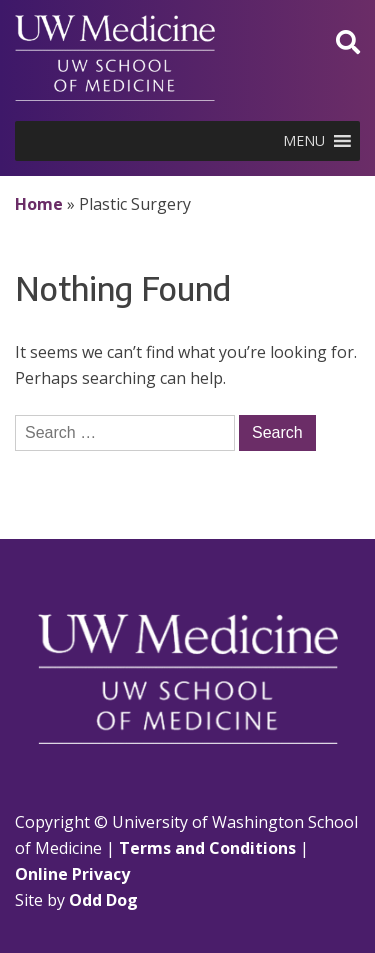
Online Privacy (72, 874)
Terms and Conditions (207, 848)
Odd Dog (103, 900)
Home (39, 204)
